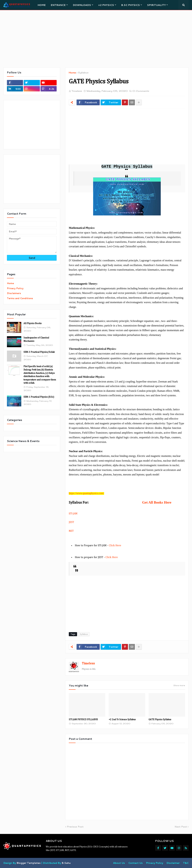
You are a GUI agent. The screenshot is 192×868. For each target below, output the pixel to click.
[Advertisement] (96, 39)
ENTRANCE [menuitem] (58, 5)
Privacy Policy (15, 288)
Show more (179, 685)
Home (72, 73)
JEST (71, 522)
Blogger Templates (29, 863)
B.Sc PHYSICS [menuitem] (130, 5)
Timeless (88, 663)
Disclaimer (173, 863)
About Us (119, 863)
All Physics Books (33, 323)
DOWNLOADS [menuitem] (82, 5)
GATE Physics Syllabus (160, 720)
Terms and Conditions (20, 298)
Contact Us (135, 863)
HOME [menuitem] (42, 5)
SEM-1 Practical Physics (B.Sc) (39, 397)
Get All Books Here (157, 502)
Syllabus (83, 73)
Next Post (181, 827)
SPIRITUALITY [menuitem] (156, 5)
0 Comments (141, 91)
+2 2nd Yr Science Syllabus (122, 720)
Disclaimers (14, 293)
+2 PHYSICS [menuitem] (106, 5)
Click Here (115, 546)
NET (71, 531)
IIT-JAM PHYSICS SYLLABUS (83, 720)
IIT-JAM (73, 514)
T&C (186, 863)
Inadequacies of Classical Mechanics (36, 339)
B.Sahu (66, 863)
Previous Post (75, 827)
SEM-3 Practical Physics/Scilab (39, 352)
